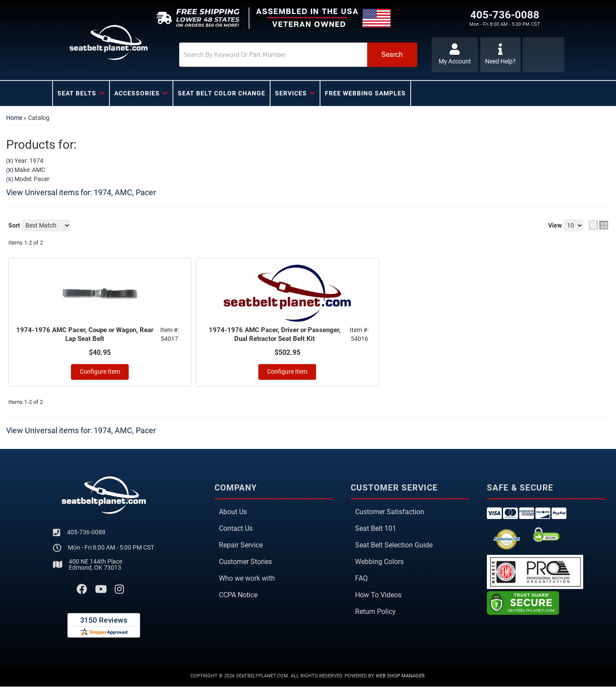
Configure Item (100, 373)
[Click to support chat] (501, 55)
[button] (280, 55)
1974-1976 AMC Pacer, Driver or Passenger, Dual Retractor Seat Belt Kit (275, 335)
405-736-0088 (86, 533)
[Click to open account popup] (453, 55)
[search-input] (252, 55)
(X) (10, 161)
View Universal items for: (81, 192)
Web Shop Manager (400, 677)
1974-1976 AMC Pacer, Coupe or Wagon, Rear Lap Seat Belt (86, 335)
